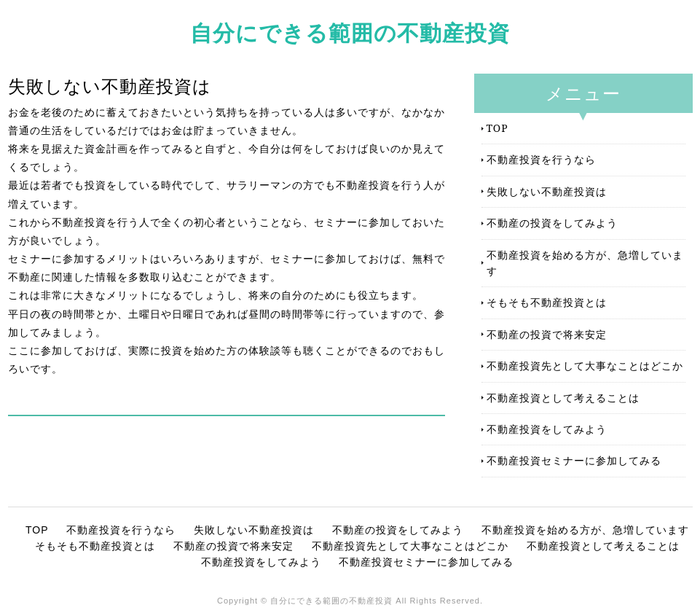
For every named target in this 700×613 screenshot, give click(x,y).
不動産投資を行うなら (541, 159)
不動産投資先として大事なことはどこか (585, 366)
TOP (498, 128)
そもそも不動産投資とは (547, 302)
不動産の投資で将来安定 (547, 334)
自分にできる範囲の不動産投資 (350, 32)
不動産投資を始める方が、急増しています (585, 263)
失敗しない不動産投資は (547, 191)
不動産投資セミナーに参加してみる (574, 460)
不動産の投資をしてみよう (552, 223)
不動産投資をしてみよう (547, 429)
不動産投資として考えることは (563, 398)
